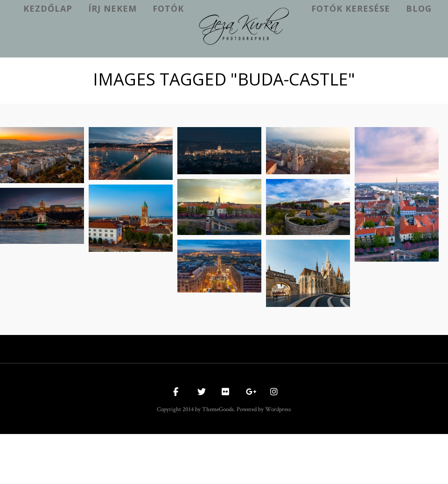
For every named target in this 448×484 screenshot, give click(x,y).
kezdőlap (48, 8)
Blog (419, 8)
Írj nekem (112, 8)
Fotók (168, 8)
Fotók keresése (351, 8)
